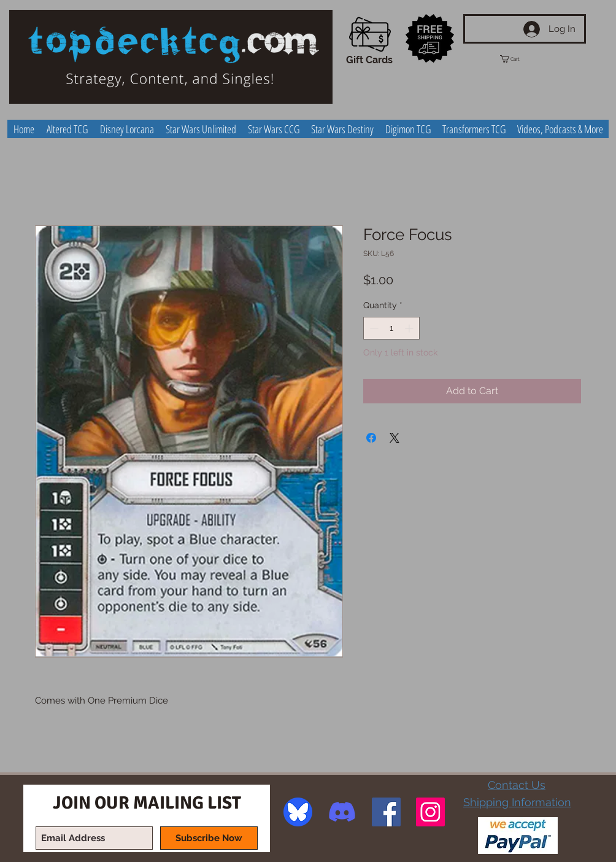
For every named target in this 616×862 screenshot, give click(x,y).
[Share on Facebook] (371, 438)
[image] (298, 812)
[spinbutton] (391, 328)
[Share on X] (395, 438)
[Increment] (410, 328)
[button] (521, 59)
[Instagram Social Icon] (430, 812)
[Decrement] (373, 328)
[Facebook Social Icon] (386, 812)
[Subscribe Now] (209, 838)
